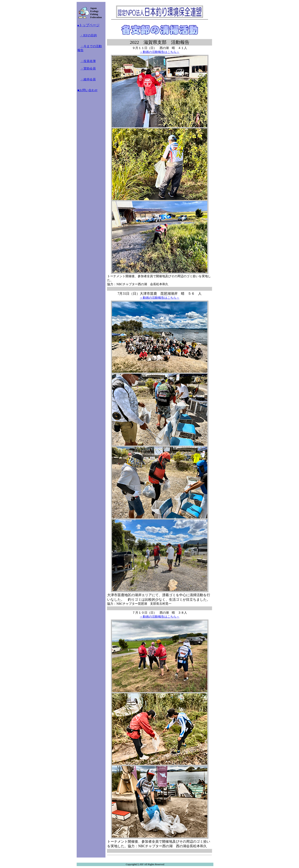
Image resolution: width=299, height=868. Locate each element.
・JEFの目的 (88, 35)
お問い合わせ (88, 90)
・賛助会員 (88, 68)
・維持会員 (88, 79)
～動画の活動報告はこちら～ (160, 52)
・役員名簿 (88, 61)
